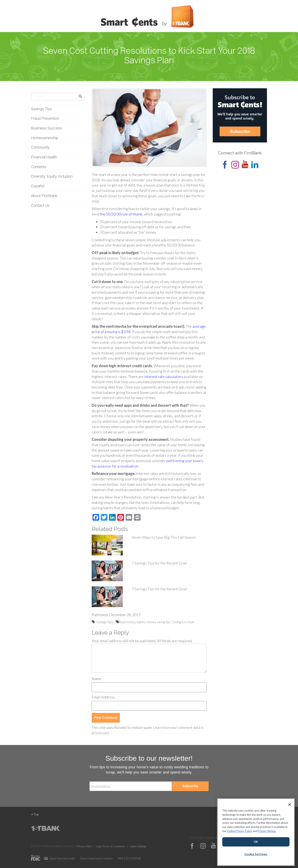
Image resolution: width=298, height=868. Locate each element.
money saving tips (159, 622)
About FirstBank (44, 196)
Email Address (103, 697)
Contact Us (40, 206)
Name (96, 679)
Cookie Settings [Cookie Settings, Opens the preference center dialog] (256, 854)
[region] (256, 832)
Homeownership (45, 138)
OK (256, 842)
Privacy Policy (85, 846)
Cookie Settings (138, 846)
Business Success (47, 129)
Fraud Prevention (45, 119)
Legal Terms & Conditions (111, 846)
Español (38, 186)
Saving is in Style (183, 622)
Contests (39, 167)
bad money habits (133, 622)
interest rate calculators (164, 377)
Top (35, 814)
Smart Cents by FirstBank (149, 17)
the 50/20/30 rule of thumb (121, 214)
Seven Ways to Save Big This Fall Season (164, 537)
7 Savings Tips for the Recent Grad (159, 563)
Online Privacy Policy (240, 831)
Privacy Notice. (267, 831)
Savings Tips (41, 109)
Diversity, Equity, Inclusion (52, 177)
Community (40, 148)
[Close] (290, 805)
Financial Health (44, 157)
